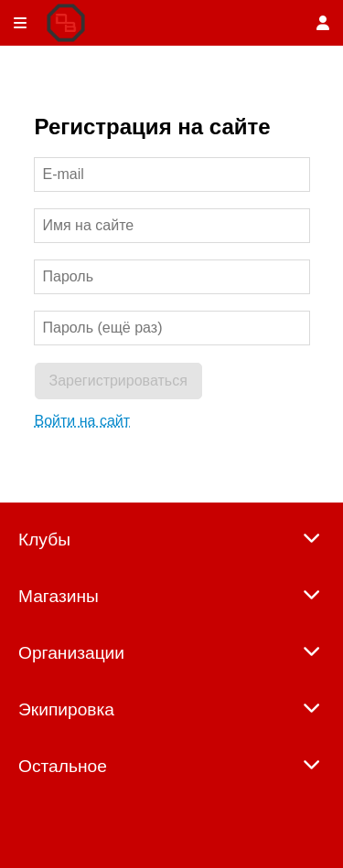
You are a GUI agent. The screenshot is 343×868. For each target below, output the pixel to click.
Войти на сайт (83, 421)
